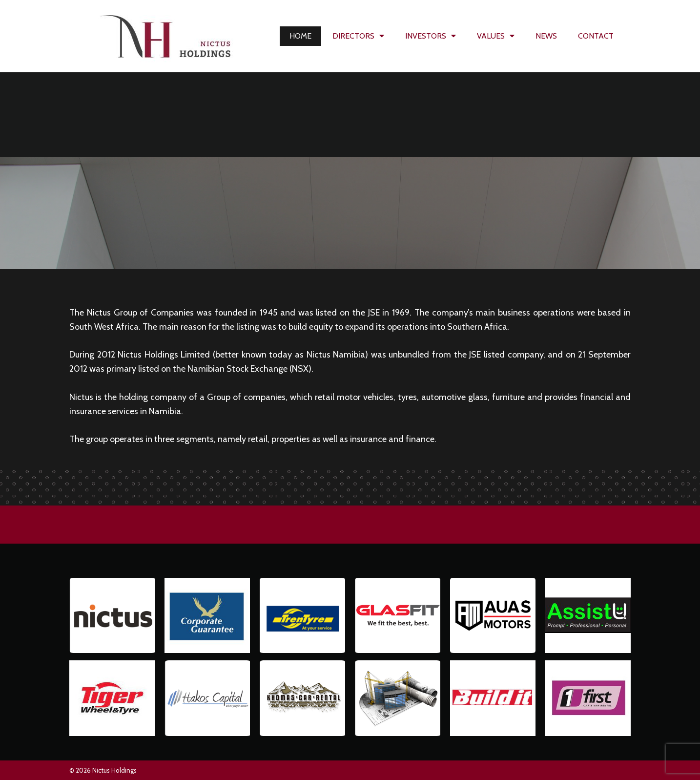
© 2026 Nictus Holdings (103, 770)
